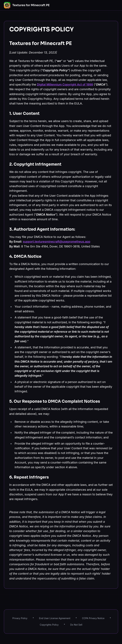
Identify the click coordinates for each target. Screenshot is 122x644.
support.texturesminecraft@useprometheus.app (57, 242)
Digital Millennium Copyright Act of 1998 (65, 85)
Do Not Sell (76, 625)
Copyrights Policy (49, 625)
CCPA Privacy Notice (93, 618)
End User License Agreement (55, 618)
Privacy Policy (20, 618)
